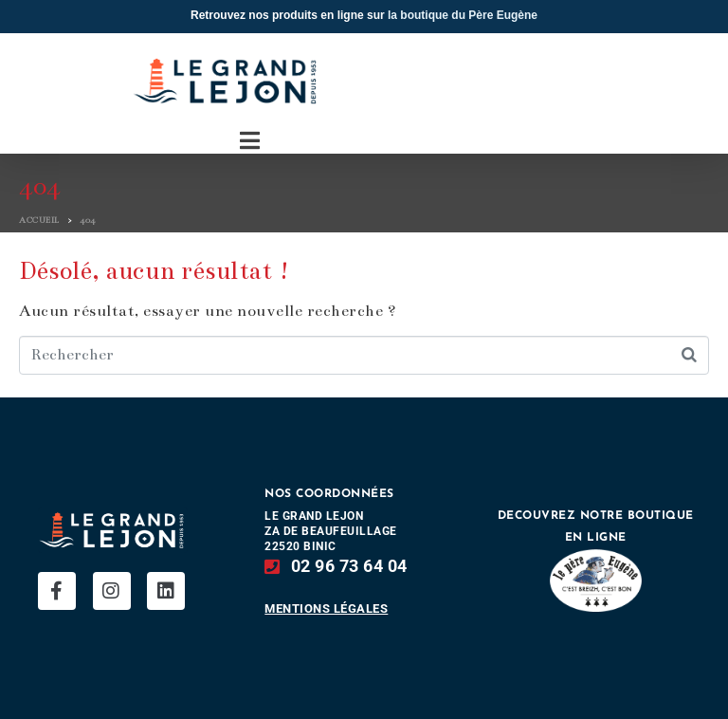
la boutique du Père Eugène (463, 15)
